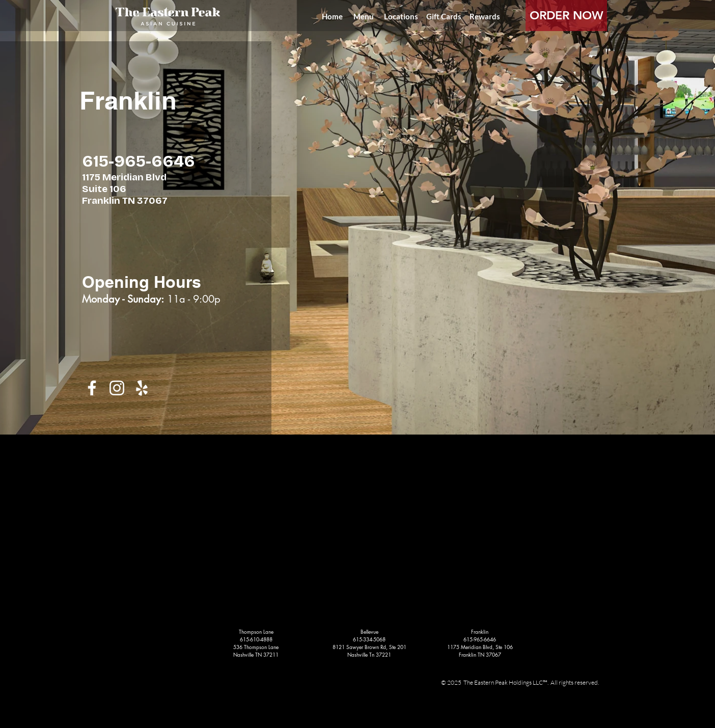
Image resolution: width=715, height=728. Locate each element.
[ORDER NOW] (566, 16)
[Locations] (401, 17)
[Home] (332, 17)
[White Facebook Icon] (92, 388)
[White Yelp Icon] (142, 388)
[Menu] (364, 17)
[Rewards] (485, 17)
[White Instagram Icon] (117, 388)
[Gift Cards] (444, 17)
